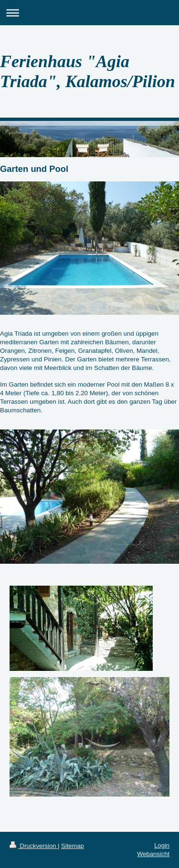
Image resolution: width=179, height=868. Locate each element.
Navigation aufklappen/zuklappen (89, 13)
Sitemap (73, 846)
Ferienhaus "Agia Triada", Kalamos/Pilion (88, 71)
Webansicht (153, 854)
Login (162, 845)
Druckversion (34, 846)
